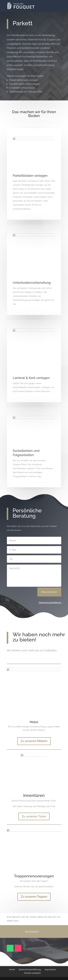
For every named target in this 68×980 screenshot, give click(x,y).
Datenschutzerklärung (50, 603)
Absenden (49, 592)
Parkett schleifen (32, 973)
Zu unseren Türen (34, 816)
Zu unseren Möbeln (34, 741)
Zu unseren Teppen (34, 897)
